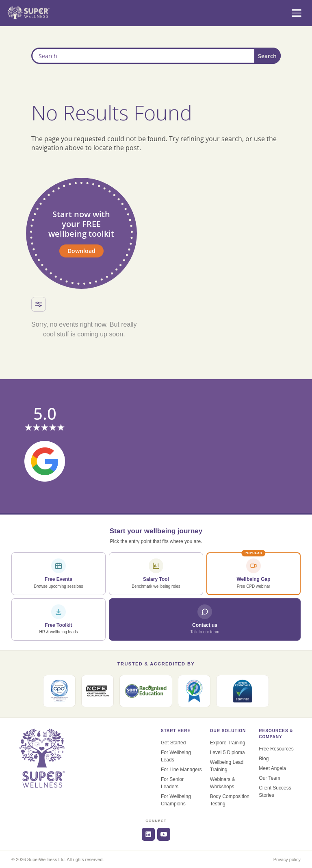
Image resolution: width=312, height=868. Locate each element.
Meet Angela (272, 768)
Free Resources (276, 749)
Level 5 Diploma (227, 752)
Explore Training (228, 743)
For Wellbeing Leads (176, 756)
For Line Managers (181, 770)
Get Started (173, 743)
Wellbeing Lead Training (227, 766)
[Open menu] (297, 13)
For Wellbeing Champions (176, 800)
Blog (264, 759)
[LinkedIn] (148, 834)
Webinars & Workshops (223, 783)
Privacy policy (287, 859)
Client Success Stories (275, 792)
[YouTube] (164, 834)
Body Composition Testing (230, 800)
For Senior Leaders (172, 783)
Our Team (269, 778)
